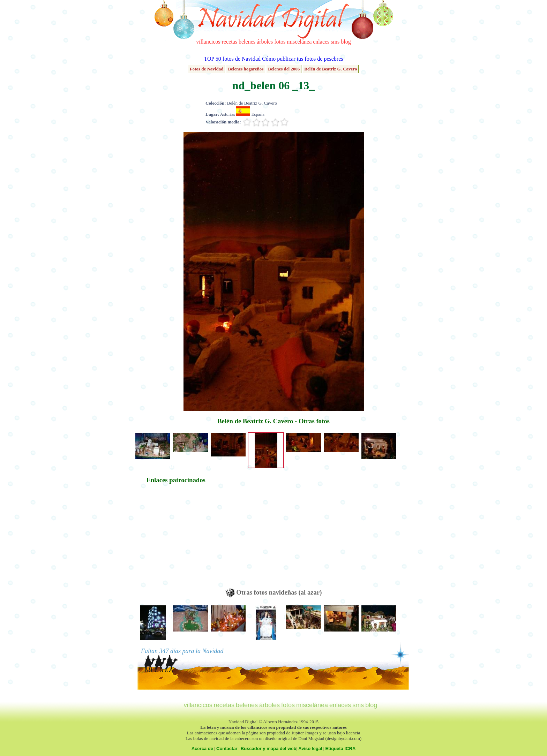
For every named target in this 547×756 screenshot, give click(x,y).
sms (335, 42)
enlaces (321, 42)
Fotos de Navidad (207, 69)
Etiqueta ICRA (341, 749)
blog (346, 42)
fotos (280, 42)
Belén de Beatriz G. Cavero (331, 69)
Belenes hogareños (246, 69)
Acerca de (202, 749)
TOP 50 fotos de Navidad (232, 59)
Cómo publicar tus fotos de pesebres (302, 59)
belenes (247, 42)
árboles (265, 42)
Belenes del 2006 (284, 69)
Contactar (227, 749)
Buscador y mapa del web (269, 749)
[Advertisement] (176, 539)
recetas (230, 42)
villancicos (208, 42)
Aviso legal (310, 749)
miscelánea (299, 42)
